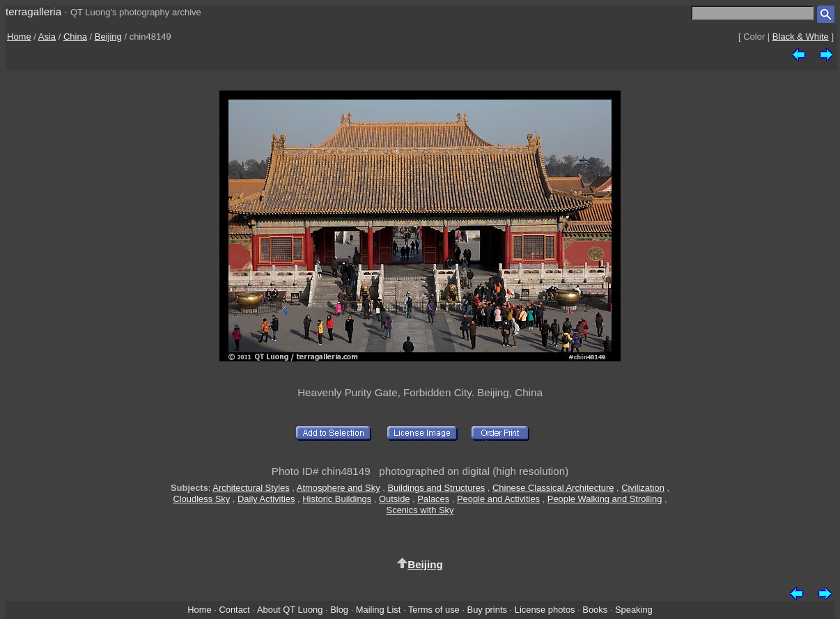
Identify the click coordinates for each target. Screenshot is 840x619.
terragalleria (33, 11)
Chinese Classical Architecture (553, 488)
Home (19, 37)
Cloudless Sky (201, 499)
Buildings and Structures (436, 488)
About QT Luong (290, 610)
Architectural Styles (251, 488)
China (75, 37)
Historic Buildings (337, 499)
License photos (545, 610)
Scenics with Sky (420, 510)
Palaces (433, 499)
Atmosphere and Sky (339, 488)
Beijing (108, 37)
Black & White (801, 37)
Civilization (643, 488)
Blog (339, 610)
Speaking (634, 610)
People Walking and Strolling (605, 499)
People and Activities (498, 499)
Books (595, 610)
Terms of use (434, 610)
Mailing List (379, 610)
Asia (47, 37)
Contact (234, 610)
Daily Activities (266, 499)
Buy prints (487, 610)
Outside (394, 499)
